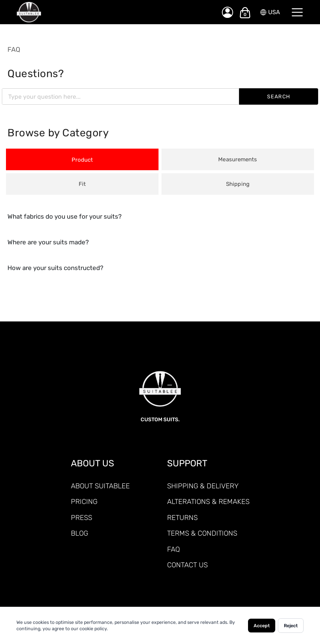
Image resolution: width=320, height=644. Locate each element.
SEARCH (279, 97)
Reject (291, 626)
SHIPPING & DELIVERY (203, 486)
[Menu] (297, 12)
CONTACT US (187, 565)
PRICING (84, 502)
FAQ (14, 50)
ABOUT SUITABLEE (100, 486)
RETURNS (182, 518)
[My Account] (228, 12)
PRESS (81, 518)
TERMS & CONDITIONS (202, 533)
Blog (79, 533)
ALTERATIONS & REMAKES (208, 502)
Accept (262, 626)
